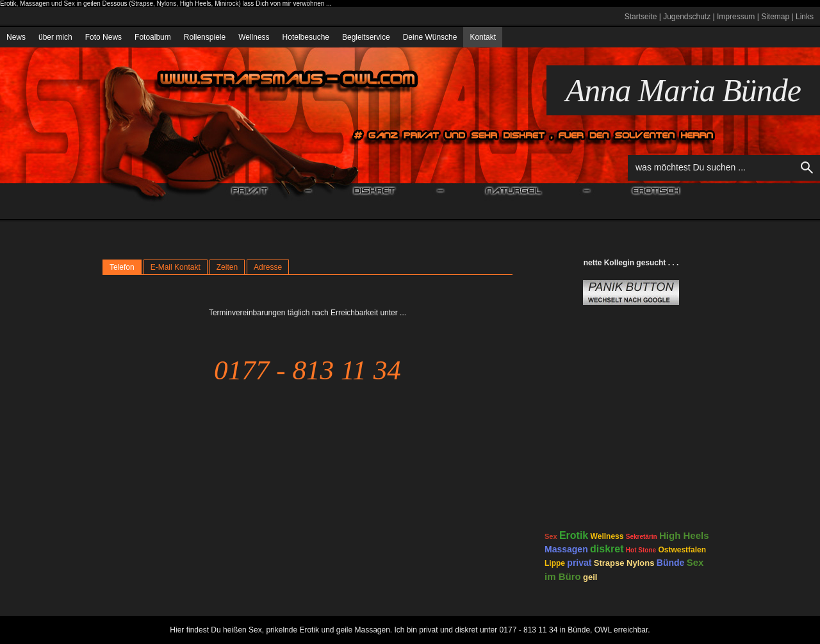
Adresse (268, 267)
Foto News (103, 37)
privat (579, 563)
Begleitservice (366, 37)
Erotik (574, 535)
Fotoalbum (153, 37)
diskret (607, 549)
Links (805, 17)
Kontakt (483, 37)
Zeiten (227, 267)
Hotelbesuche (306, 37)
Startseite (641, 17)
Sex (551, 536)
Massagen (566, 549)
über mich (55, 37)
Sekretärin (642, 537)
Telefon (122, 267)
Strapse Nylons (624, 563)
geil (590, 577)
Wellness (254, 37)
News (16, 37)
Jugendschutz (687, 17)
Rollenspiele (205, 37)
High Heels (684, 535)
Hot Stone (641, 550)
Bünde (671, 563)
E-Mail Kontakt (176, 267)
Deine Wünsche (430, 37)
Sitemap (775, 17)
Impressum (736, 17)
